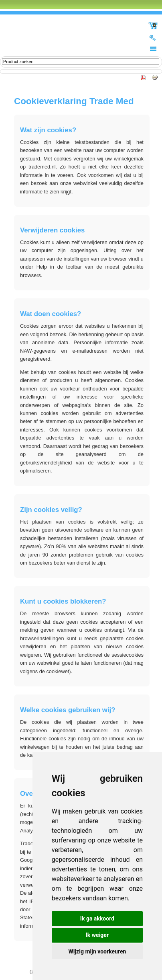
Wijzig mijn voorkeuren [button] (97, 951)
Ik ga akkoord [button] (97, 918)
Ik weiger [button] (97, 935)
